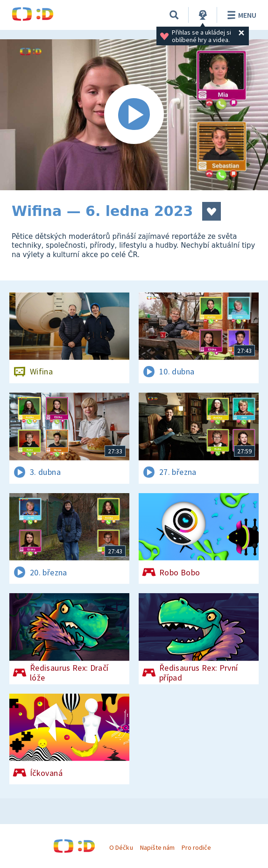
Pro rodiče (196, 847)
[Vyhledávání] (174, 15)
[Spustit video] (134, 115)
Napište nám (157, 847)
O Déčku (121, 847)
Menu (240, 15)
